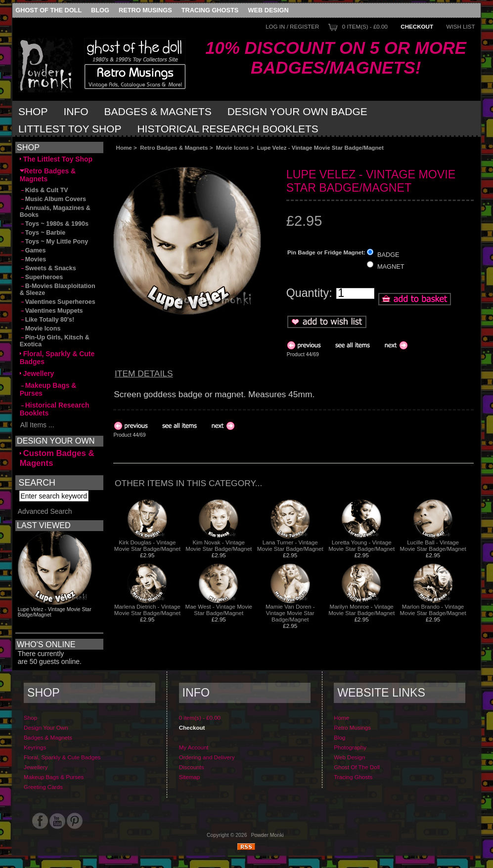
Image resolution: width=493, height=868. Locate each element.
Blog (100, 10)
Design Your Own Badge (297, 111)
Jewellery (37, 373)
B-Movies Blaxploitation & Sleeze (58, 289)
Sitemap (190, 787)
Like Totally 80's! (47, 320)
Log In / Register (292, 26)
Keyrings (35, 757)
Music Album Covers (53, 199)
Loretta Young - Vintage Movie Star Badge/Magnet (361, 545)
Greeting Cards (43, 797)
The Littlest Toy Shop (56, 159)
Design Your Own (46, 737)
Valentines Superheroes (58, 302)
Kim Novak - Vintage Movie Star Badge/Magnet (219, 545)
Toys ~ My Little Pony (54, 242)
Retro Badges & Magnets (174, 147)
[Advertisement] (224, 159)
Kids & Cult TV (44, 190)
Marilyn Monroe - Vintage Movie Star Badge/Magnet (361, 610)
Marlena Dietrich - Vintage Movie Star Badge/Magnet (147, 610)
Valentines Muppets (51, 311)
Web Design (268, 10)
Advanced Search (45, 521)
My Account (194, 757)
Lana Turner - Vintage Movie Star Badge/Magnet (290, 545)
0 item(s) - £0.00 (365, 26)
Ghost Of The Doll (48, 10)
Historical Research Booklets (227, 129)
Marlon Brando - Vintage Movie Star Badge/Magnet (433, 610)
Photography (350, 757)
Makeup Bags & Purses (48, 389)
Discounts (192, 777)
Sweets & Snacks (48, 268)
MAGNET (391, 267)
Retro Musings (145, 10)
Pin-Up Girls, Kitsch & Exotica (55, 341)
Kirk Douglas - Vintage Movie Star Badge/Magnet (147, 545)
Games (33, 250)
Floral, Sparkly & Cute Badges (57, 358)
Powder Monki (268, 845)
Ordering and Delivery (207, 767)
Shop (33, 111)
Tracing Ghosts (210, 10)
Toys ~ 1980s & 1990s (54, 224)
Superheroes (42, 277)
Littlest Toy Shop (70, 129)
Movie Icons (232, 147)
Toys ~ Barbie (43, 233)
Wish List (460, 26)
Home (124, 147)
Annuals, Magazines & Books (55, 211)
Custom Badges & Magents (57, 458)
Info (76, 111)
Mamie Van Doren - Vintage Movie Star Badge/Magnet (290, 613)
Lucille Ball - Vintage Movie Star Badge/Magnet (433, 545)
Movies (33, 259)
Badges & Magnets (158, 111)
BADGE (388, 254)
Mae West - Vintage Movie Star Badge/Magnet (219, 610)
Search (37, 482)
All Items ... (37, 425)
